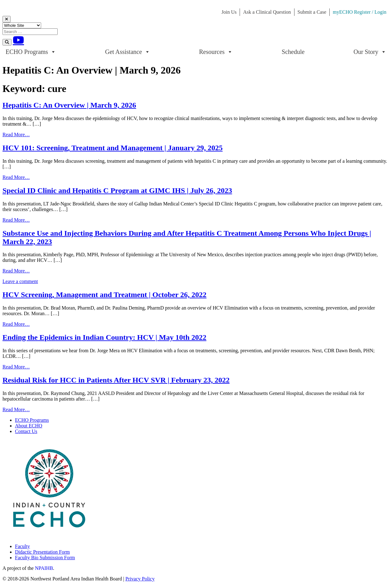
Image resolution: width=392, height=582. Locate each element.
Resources (216, 52)
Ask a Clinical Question (267, 12)
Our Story (370, 52)
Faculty (22, 546)
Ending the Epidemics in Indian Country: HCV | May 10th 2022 (104, 337)
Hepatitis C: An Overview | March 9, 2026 (69, 105)
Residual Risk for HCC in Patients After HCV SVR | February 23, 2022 (116, 380)
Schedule (293, 52)
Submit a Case (312, 12)
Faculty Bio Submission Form (45, 558)
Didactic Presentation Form (42, 552)
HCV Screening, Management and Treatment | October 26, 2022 (105, 295)
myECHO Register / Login (360, 12)
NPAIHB (44, 568)
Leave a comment (20, 281)
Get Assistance (127, 52)
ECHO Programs (31, 52)
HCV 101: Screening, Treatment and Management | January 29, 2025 (112, 148)
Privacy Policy (140, 579)
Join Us (229, 12)
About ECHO (29, 426)
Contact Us (26, 431)
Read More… (16, 135)
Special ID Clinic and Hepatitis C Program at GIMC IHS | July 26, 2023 (117, 190)
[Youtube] (18, 40)
